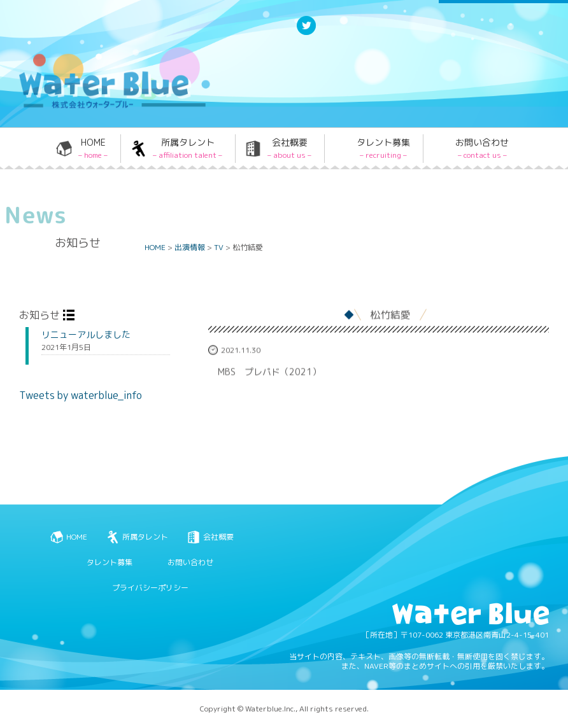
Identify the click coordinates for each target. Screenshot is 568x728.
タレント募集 (383, 148)
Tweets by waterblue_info (81, 395)
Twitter (306, 34)
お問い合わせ (482, 148)
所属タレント (188, 148)
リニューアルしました (86, 335)
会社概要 (289, 148)
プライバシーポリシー (150, 588)
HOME (93, 148)
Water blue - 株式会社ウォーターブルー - (114, 107)
